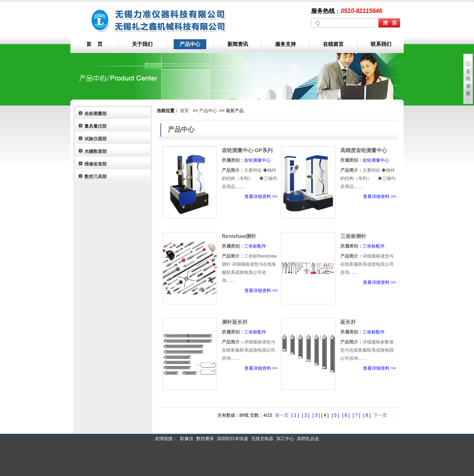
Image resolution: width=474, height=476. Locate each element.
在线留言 (333, 44)
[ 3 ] (317, 415)
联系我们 (381, 44)
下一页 (380, 415)
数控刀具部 (96, 177)
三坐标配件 (255, 246)
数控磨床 (205, 439)
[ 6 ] (346, 415)
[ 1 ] (296, 415)
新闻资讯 (238, 44)
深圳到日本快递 (233, 439)
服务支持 (286, 44)
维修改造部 (96, 164)
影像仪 (187, 439)
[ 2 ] (306, 415)
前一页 (282, 415)
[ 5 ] (336, 415)
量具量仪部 (96, 126)
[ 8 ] (368, 415)
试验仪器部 (96, 139)
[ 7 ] (357, 415)
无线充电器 (262, 439)
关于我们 (142, 44)
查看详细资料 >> (261, 197)
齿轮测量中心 (257, 160)
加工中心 (285, 439)
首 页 (94, 44)
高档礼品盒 (308, 439)
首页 (184, 111)
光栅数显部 (96, 151)
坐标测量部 (96, 114)
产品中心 (190, 44)
